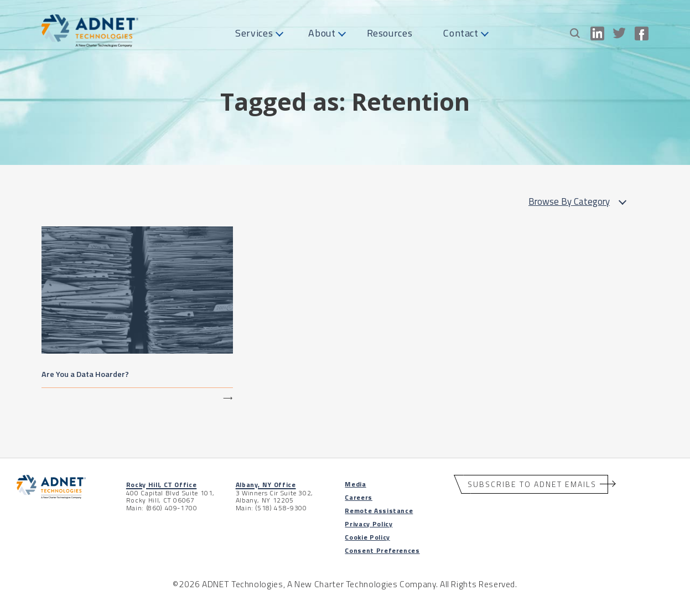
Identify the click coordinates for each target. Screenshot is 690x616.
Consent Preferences (382, 550)
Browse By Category (580, 201)
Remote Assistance (379, 511)
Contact (461, 33)
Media (355, 484)
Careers (358, 497)
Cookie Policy (367, 537)
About (322, 33)
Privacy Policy (369, 524)
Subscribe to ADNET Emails (532, 484)
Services (254, 33)
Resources (390, 33)
